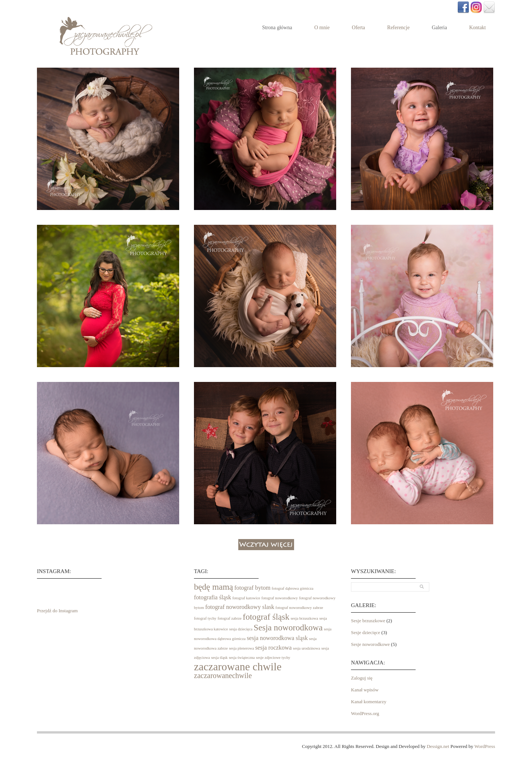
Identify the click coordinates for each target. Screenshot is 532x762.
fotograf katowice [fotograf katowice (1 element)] (246, 598)
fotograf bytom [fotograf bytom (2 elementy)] (252, 588)
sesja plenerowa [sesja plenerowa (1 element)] (242, 648)
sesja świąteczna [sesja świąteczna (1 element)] (242, 658)
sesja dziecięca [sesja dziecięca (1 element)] (241, 629)
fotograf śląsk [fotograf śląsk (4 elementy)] (266, 617)
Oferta (358, 28)
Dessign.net (438, 746)
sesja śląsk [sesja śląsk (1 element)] (219, 658)
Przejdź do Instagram (57, 611)
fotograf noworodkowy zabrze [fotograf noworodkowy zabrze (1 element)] (299, 608)
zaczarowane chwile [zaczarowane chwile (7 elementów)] (238, 667)
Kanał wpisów (365, 690)
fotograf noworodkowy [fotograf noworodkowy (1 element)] (280, 598)
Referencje (398, 28)
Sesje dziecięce (366, 632)
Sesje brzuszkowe (368, 621)
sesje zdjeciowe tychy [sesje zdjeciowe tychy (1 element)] (273, 658)
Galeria (439, 28)
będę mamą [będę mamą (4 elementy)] (214, 587)
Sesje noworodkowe (370, 644)
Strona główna (277, 28)
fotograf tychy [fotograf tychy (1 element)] (205, 618)
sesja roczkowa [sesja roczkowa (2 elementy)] (274, 648)
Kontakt (478, 28)
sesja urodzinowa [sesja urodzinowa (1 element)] (307, 648)
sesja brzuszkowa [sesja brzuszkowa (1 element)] (304, 618)
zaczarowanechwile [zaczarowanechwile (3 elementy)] (223, 675)
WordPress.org (365, 713)
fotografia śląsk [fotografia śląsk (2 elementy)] (213, 597)
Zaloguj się (362, 678)
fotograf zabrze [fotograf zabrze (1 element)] (230, 618)
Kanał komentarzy (369, 702)
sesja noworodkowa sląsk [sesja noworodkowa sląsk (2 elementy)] (277, 638)
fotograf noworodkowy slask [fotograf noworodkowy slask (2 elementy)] (240, 607)
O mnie (322, 28)
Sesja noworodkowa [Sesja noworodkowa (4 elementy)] (288, 627)
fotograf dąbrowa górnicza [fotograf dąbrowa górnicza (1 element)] (292, 588)
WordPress (485, 746)
